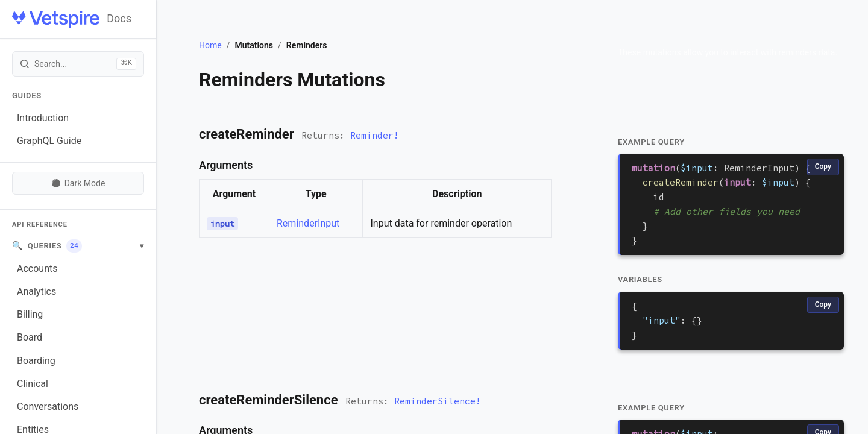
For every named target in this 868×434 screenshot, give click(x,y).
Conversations (48, 407)
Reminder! (375, 135)
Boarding (36, 361)
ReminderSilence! (438, 401)
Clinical (33, 384)
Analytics (36, 291)
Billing (30, 314)
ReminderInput (308, 223)
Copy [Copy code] (823, 166)
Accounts (37, 269)
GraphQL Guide (49, 141)
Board (30, 337)
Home (210, 45)
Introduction (43, 118)
